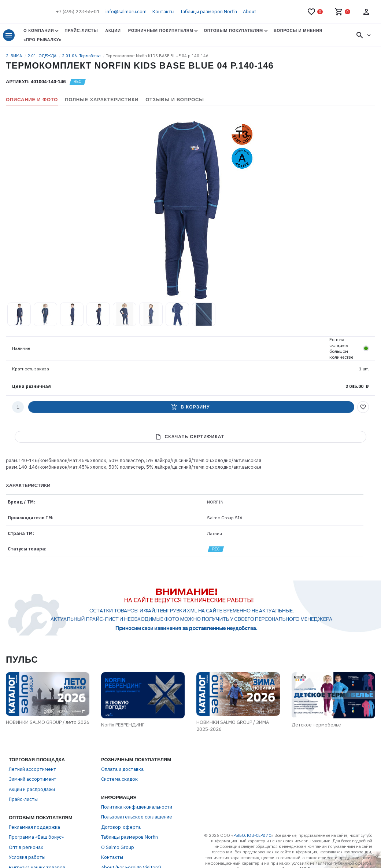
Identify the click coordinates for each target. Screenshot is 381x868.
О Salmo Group (118, 847)
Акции (113, 30)
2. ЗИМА (14, 56)
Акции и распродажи (32, 789)
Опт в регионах (26, 847)
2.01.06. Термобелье (82, 56)
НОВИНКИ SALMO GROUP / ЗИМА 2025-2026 (233, 726)
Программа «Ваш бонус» (36, 837)
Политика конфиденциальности (137, 807)
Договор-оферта (121, 827)
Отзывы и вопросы (175, 100)
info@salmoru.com (126, 12)
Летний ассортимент (32, 769)
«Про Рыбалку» (42, 40)
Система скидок (119, 779)
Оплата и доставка (122, 769)
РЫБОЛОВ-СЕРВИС (252, 835)
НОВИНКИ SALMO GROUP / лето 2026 (48, 722)
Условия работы (27, 857)
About (249, 12)
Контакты (163, 12)
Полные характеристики (102, 100)
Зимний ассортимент (33, 779)
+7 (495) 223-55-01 (78, 12)
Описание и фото (32, 100)
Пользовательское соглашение (137, 817)
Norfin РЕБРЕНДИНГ (123, 725)
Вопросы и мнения (298, 30)
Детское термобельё (316, 725)
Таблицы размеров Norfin (209, 12)
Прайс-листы (81, 30)
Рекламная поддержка (34, 827)
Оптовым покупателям (233, 30)
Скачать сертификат (190, 437)
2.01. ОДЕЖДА (42, 56)
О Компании (39, 30)
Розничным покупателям (161, 30)
